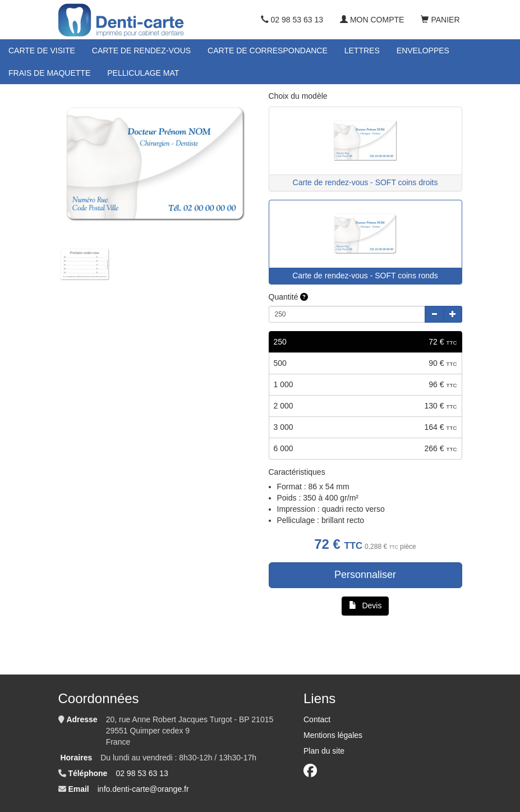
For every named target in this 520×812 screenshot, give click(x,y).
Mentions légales (333, 735)
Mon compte (372, 20)
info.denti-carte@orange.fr (143, 789)
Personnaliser (365, 575)
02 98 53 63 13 (292, 20)
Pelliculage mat (143, 73)
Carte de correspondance (268, 51)
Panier (440, 20)
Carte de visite (42, 51)
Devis (365, 605)
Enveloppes (423, 51)
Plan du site (324, 751)
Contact (317, 719)
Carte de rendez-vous (141, 51)
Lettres (362, 51)
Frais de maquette (49, 73)
